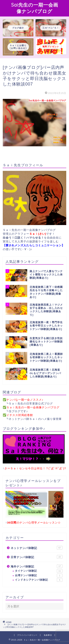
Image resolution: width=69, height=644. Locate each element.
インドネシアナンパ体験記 (39, 580)
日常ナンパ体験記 (37, 557)
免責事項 (48, 635)
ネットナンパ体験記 (37, 548)
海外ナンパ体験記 (37, 566)
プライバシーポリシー (27, 635)
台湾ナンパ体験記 (39, 576)
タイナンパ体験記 (39, 571)
